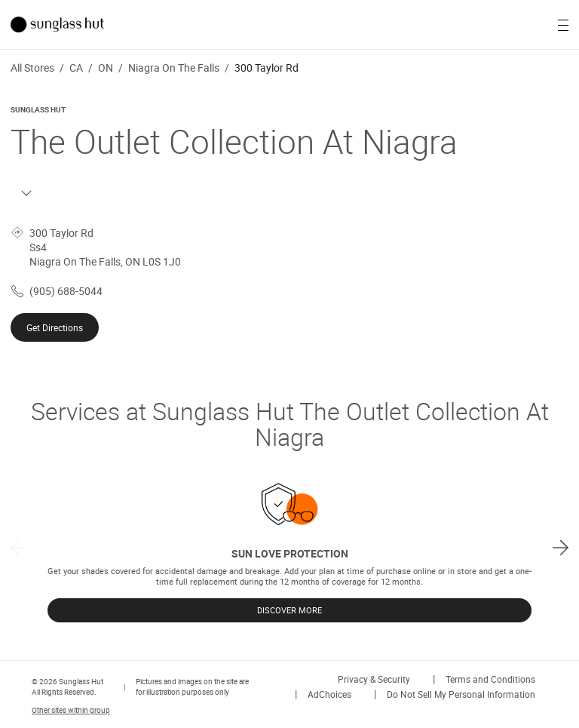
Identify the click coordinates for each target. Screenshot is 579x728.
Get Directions (55, 327)
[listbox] (289, 547)
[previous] (18, 547)
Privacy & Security (374, 679)
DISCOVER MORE (289, 610)
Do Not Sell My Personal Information (461, 694)
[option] (289, 547)
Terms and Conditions (490, 679)
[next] (561, 547)
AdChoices (329, 694)
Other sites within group (71, 710)
